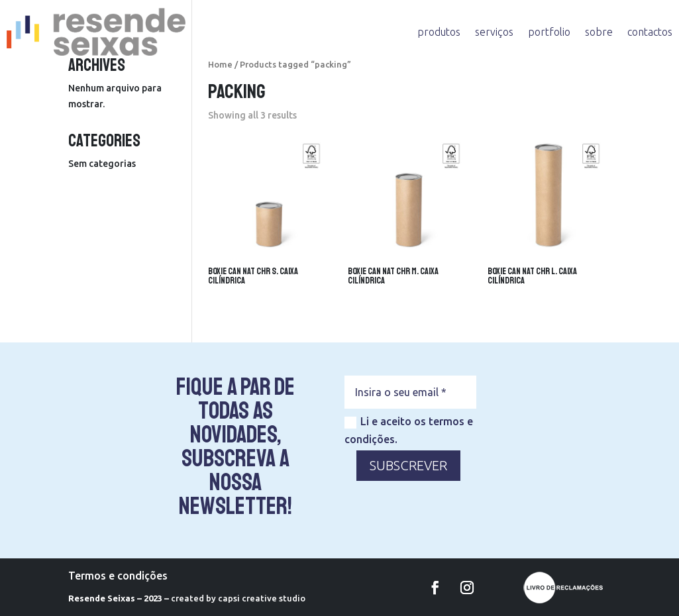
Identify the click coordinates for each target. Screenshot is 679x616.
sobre (599, 32)
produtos (439, 32)
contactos (650, 32)
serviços (494, 32)
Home (220, 64)
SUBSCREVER (408, 465)
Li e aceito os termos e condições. (409, 430)
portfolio (549, 32)
